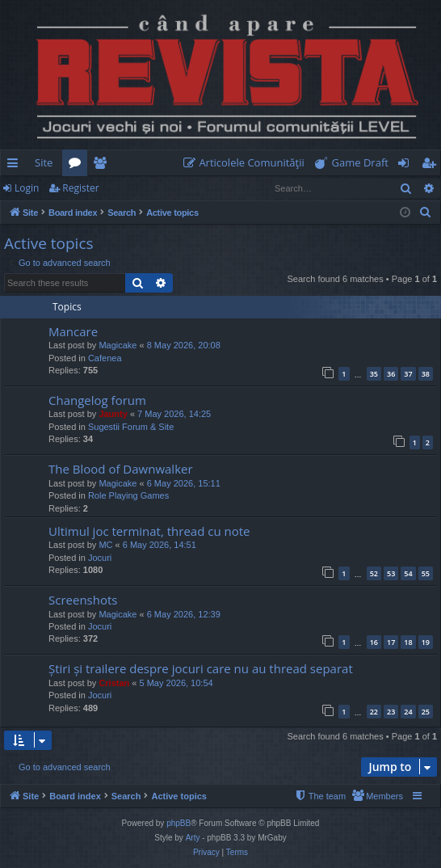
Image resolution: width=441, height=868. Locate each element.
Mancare (73, 331)
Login (27, 188)
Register (80, 188)
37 (408, 374)
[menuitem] (247, 163)
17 (391, 642)
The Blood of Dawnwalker (121, 469)
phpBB (178, 823)
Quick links (16, 166)
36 (391, 374)
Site (44, 162)
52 (374, 573)
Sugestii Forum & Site (131, 427)
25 (426, 712)
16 (374, 642)
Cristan (114, 683)
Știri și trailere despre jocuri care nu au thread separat (201, 668)
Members (103, 166)
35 (374, 374)
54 (408, 573)
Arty (193, 838)
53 (391, 573)
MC (105, 545)
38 (426, 374)
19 (426, 642)
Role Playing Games (128, 495)
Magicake (118, 345)
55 (426, 573)
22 (374, 712)
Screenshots (83, 600)
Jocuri (100, 558)
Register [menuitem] (432, 166)
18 (408, 642)
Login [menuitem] (407, 166)
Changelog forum (97, 400)
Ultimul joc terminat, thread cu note (149, 531)
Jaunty (113, 414)
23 (391, 712)
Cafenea (105, 358)
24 (408, 712)
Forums (78, 166)
